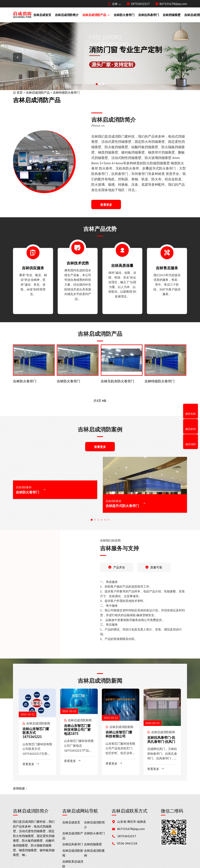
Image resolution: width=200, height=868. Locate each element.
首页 (20, 92)
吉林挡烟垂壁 (172, 15)
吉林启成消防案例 (94, 853)
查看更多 (106, 205)
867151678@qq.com (173, 4)
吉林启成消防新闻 (73, 853)
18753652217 (140, 4)
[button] (18, 57)
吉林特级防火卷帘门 (66, 92)
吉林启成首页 (42, 15)
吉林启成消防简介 (67, 15)
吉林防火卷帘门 (124, 15)
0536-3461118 (127, 843)
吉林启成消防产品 (96, 15)
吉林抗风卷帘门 (149, 15)
